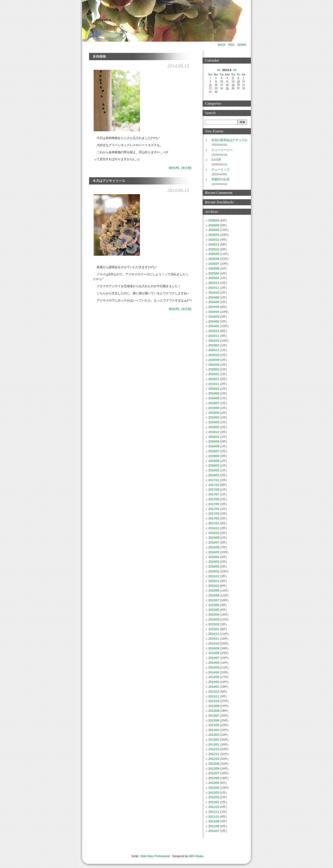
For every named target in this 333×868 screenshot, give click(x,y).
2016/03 (214, 562)
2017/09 (214, 489)
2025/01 (214, 278)
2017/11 (214, 480)
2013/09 (214, 706)
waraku (104, 20)
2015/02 (214, 624)
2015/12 (214, 576)
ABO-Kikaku (196, 856)
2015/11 (214, 581)
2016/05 (214, 552)
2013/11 (214, 696)
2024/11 (214, 288)
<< (219, 70)
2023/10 (214, 341)
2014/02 (214, 682)
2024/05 (214, 307)
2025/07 (214, 264)
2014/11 (214, 639)
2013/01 (214, 744)
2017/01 (214, 523)
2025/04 (214, 273)
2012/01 (214, 802)
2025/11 (214, 244)
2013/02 (214, 740)
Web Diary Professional (155, 856)
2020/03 (214, 365)
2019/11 (214, 384)
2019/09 (214, 393)
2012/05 (214, 783)
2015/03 (214, 619)
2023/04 (214, 345)
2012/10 (214, 759)
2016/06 (214, 547)
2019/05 (214, 413)
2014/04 (214, 672)
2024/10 (214, 293)
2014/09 (214, 648)
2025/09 (214, 254)
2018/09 (214, 441)
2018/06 (214, 456)
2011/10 (214, 817)
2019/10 (214, 389)
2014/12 (214, 634)
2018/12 (214, 432)
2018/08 (214, 446)
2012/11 (214, 754)
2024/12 (214, 283)
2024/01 (214, 326)
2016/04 (214, 557)
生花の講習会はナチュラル (228, 140)
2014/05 (214, 667)
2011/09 (214, 821)
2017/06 (214, 499)
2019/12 (214, 379)
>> (235, 70)
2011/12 (214, 807)
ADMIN (242, 45)
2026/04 (214, 220)
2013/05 (214, 725)
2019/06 (214, 408)
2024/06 (214, 302)
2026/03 (214, 225)
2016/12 (214, 528)
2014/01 (214, 687)
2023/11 (214, 336)
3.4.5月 (215, 160)
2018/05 (214, 461)
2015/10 (214, 586)
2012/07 (214, 773)
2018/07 (214, 451)
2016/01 (214, 571)
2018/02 (214, 470)
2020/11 (214, 350)
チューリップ (219, 170)
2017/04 (214, 509)
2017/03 (214, 514)
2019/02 (214, 427)
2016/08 (214, 538)
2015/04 (214, 615)
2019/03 (214, 422)
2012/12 (214, 749)
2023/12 (214, 331)
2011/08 (214, 826)
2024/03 (214, 317)
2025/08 (214, 259)
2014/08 (214, 653)
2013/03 (214, 735)
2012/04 (214, 788)
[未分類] (186, 168)
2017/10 (214, 485)
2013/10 (214, 701)
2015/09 (214, 590)
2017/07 (214, 494)
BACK (222, 45)
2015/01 (214, 629)
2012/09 (214, 764)
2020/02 (214, 369)
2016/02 (214, 566)
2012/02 (214, 797)
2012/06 (214, 778)
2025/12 (214, 240)
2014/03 (214, 677)
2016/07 (214, 542)
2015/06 (214, 605)
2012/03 (214, 793)
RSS (231, 45)
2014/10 (214, 643)
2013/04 (214, 730)
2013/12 (214, 692)
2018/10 (214, 437)
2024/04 (214, 312)
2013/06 (214, 720)
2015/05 (214, 610)
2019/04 (214, 417)
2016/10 (214, 533)
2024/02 (214, 321)
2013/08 (214, 711)
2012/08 (214, 768)
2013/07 (214, 716)
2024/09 (214, 297)
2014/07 (214, 658)
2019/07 (214, 403)
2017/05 (214, 504)
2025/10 (214, 249)
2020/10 (214, 355)
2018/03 (214, 465)
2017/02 (214, 518)
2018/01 (214, 475)
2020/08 (214, 360)
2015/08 (214, 595)
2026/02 (214, 230)
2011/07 (214, 831)
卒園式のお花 (219, 179)
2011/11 (214, 812)
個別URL (174, 168)
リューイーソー (220, 150)
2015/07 (214, 600)
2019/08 (214, 398)
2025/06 (214, 268)
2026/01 (214, 235)
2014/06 (214, 663)
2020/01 (214, 374)
